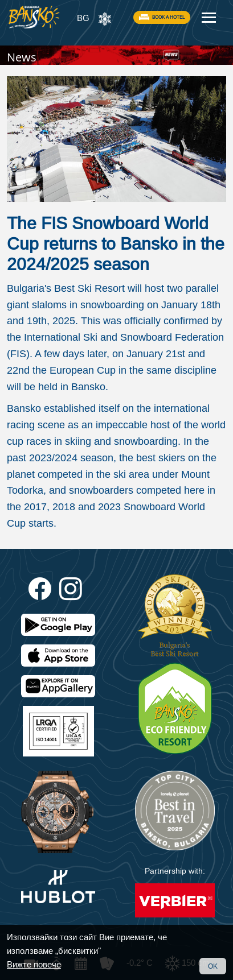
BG (83, 18)
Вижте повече (34, 964)
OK (213, 966)
